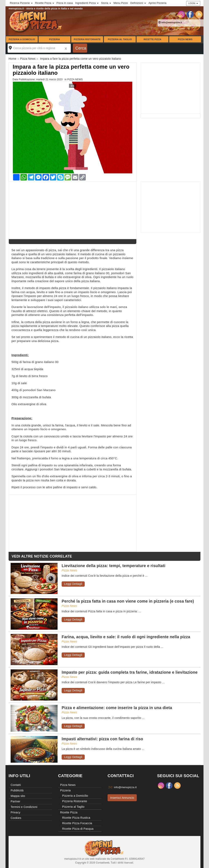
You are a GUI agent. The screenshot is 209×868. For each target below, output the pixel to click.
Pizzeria (54, 39)
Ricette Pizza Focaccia (77, 823)
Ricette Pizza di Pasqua (78, 829)
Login (193, 3)
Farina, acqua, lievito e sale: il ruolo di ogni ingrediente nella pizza (126, 637)
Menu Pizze (121, 3)
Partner (16, 801)
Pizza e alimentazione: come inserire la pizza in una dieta (117, 708)
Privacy (16, 812)
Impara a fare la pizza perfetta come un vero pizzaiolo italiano (71, 70)
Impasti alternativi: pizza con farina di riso (102, 739)
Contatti (16, 785)
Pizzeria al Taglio (120, 39)
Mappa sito (18, 796)
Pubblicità (17, 790)
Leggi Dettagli (73, 584)
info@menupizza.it (170, 22)
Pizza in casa (65, 3)
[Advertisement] (171, 88)
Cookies (16, 818)
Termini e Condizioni (24, 807)
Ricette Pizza (153, 39)
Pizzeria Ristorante (87, 39)
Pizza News (185, 39)
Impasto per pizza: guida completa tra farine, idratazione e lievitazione (130, 672)
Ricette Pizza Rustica (76, 818)
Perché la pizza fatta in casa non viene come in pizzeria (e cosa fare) (128, 601)
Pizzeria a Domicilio (22, 39)
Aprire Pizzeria (157, 3)
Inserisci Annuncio (122, 798)
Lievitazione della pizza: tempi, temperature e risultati (113, 566)
